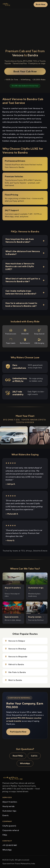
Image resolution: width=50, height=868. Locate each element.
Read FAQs (18, 756)
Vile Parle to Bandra (15, 672)
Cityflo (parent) (9, 826)
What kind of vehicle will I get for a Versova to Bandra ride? (23, 280)
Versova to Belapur (15, 641)
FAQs (5, 835)
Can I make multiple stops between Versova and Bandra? (21, 292)
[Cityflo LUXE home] (6, 5)
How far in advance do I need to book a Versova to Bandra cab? (21, 305)
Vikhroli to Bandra (14, 664)
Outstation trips (9, 811)
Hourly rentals (8, 806)
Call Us (34, 756)
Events (5, 815)
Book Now (41, 4)
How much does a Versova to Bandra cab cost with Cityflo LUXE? (20, 266)
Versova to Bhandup (15, 649)
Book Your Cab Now (25, 71)
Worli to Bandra (13, 680)
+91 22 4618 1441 (10, 845)
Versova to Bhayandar (16, 657)
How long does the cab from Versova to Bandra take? (20, 240)
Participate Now (18, 732)
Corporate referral (11, 830)
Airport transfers (10, 802)
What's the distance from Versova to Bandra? (23, 253)
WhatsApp (25, 763)
